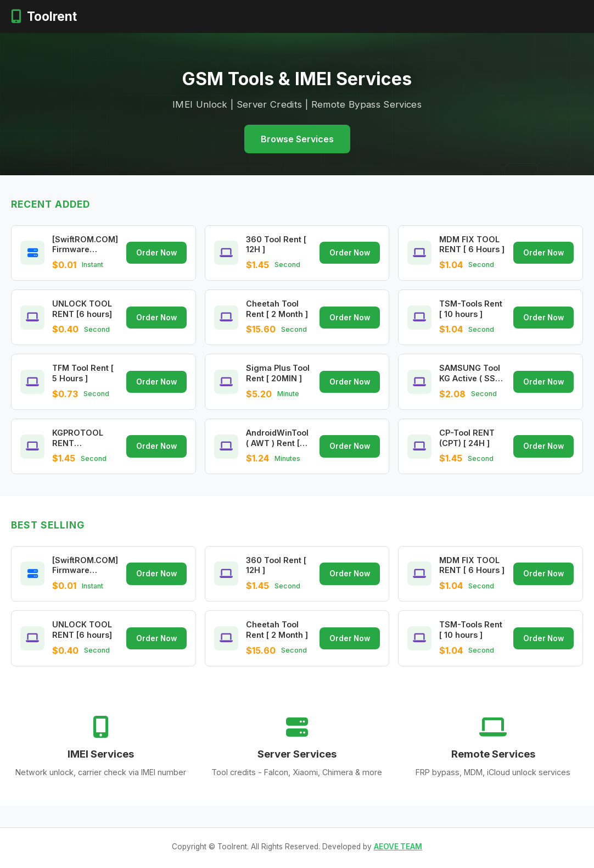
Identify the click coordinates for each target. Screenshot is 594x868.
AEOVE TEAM (398, 847)
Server (242, 16)
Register (555, 16)
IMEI (204, 16)
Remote (287, 16)
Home (173, 16)
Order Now (156, 253)
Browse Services (297, 139)
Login (500, 16)
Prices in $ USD (434, 16)
